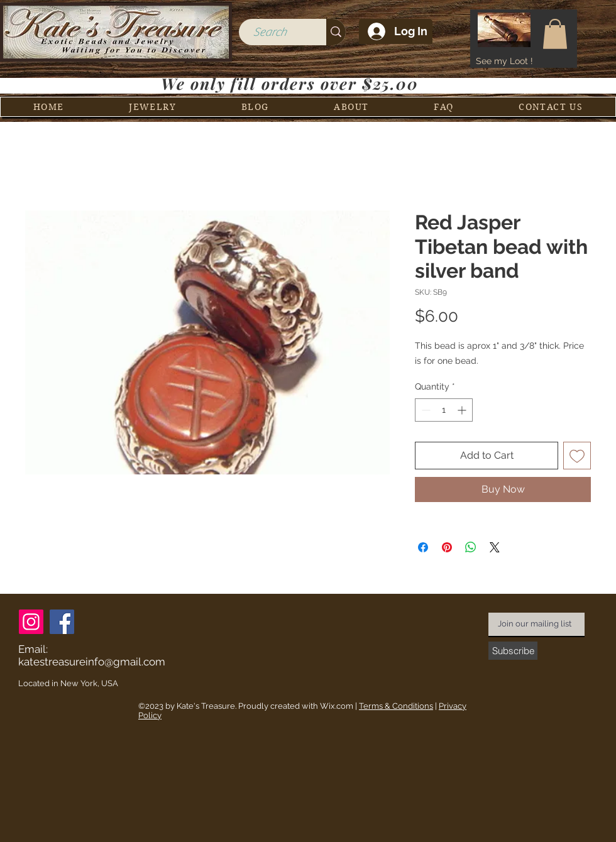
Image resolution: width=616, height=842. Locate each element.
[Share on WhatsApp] (471, 547)
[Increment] (463, 410)
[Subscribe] (513, 651)
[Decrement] (425, 410)
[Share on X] (495, 547)
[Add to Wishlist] (577, 456)
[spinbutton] (444, 410)
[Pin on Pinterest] (447, 547)
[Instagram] (31, 622)
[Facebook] (62, 622)
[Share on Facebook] (423, 547)
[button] (555, 34)
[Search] (269, 32)
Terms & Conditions (396, 706)
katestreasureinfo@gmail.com (92, 662)
